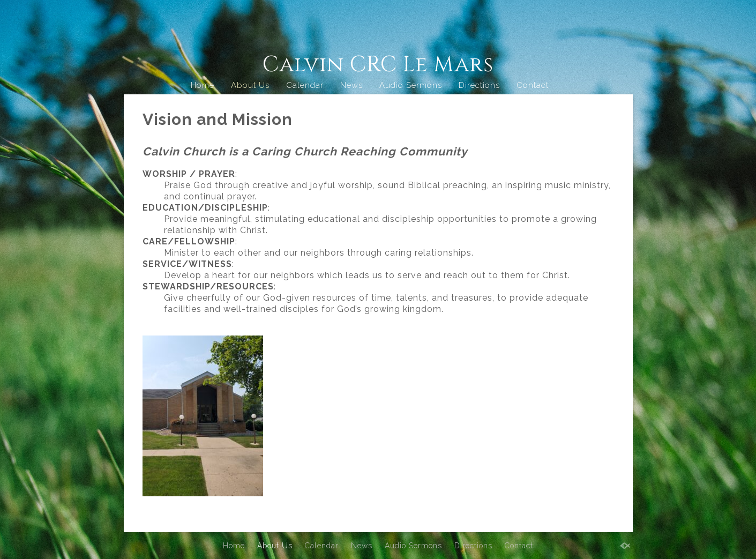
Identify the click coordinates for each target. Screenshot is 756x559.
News (351, 85)
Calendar (305, 85)
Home (203, 85)
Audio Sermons (411, 85)
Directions (479, 85)
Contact (533, 85)
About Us (250, 85)
